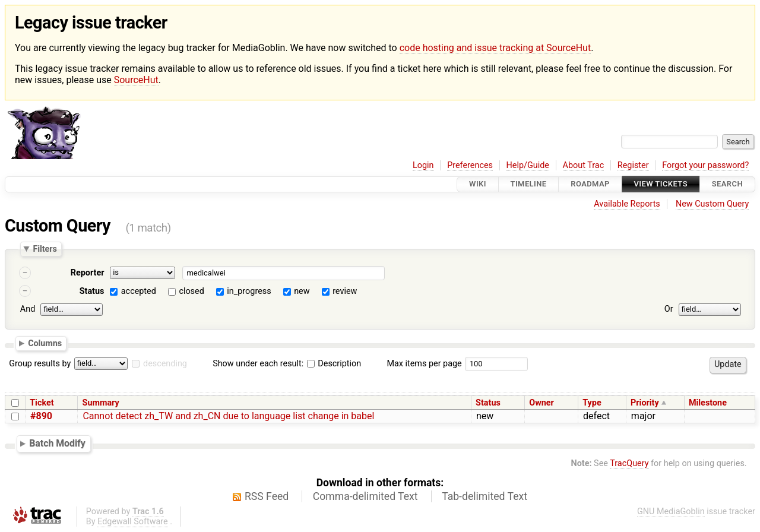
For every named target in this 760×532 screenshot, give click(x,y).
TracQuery (629, 463)
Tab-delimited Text (484, 496)
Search (727, 184)
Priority (645, 403)
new (302, 291)
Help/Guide (528, 165)
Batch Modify (57, 443)
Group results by (40, 364)
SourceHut (136, 80)
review (345, 291)
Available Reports (627, 204)
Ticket (42, 403)
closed (191, 291)
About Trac (584, 165)
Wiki (478, 184)
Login (423, 165)
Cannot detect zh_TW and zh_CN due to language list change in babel (228, 416)
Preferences (470, 165)
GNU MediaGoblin (671, 512)
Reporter (88, 273)
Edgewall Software (133, 522)
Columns (45, 343)
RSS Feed (267, 496)
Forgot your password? (705, 165)
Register (633, 165)
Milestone (708, 403)
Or (669, 309)
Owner (541, 403)
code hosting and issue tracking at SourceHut (495, 48)
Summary (101, 403)
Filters (45, 249)
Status (92, 291)
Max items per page (424, 364)
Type (592, 403)
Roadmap (590, 184)
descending (165, 364)
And (28, 309)
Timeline (529, 184)
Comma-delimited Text (365, 496)
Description (334, 364)
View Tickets (661, 184)
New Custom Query (712, 204)
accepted (139, 291)
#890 (41, 416)
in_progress (249, 291)
